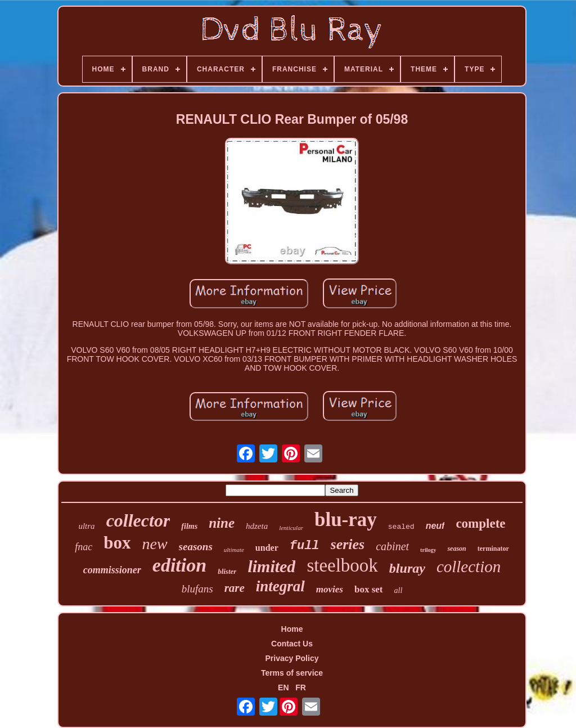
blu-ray (346, 520)
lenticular (291, 528)
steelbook (342, 565)
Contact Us (292, 644)
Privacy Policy (292, 658)
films (189, 526)
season (456, 549)
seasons (196, 547)
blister (227, 571)
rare (235, 588)
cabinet (392, 546)
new (154, 544)
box (117, 543)
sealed (401, 527)
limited (271, 566)
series (348, 544)
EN (283, 687)
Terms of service (292, 673)
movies (330, 589)
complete (480, 523)
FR (301, 687)
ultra (86, 526)
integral (280, 586)
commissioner (112, 570)
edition (179, 565)
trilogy (428, 550)
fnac (84, 547)
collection (469, 567)
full (305, 546)
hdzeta (257, 526)
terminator (493, 549)
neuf (435, 526)
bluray (407, 568)
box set (369, 589)
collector (138, 520)
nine (222, 523)
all (399, 590)
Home (292, 629)
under (267, 548)
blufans (197, 589)
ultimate (234, 550)
